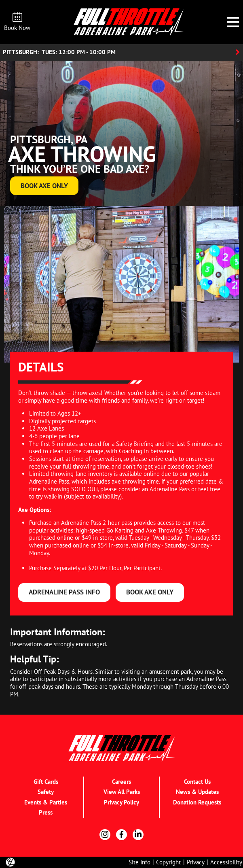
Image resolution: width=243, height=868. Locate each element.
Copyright (168, 862)
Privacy (196, 862)
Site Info (139, 862)
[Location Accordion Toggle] (121, 52)
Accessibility (226, 862)
